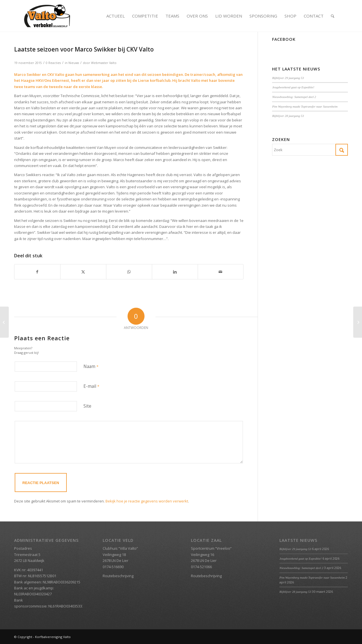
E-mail (91, 386)
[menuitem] (116, 16)
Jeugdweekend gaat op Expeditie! (293, 87)
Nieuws (74, 63)
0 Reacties (53, 63)
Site (87, 406)
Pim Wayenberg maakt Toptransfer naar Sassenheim (305, 106)
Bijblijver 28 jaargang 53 (288, 116)
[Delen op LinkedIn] (175, 272)
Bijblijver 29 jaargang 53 (288, 78)
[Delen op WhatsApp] (129, 272)
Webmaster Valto (104, 63)
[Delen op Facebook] (37, 272)
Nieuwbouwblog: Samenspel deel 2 (294, 97)
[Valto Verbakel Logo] (47, 16)
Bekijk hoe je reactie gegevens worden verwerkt (147, 501)
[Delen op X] (83, 272)
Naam (91, 366)
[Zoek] (333, 16)
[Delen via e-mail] (221, 272)
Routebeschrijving (118, 576)
